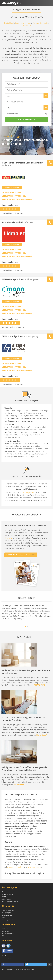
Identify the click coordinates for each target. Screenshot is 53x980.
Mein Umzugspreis (26, 120)
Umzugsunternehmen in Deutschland (12, 976)
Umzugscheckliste (7, 921)
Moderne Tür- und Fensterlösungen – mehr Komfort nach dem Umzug (26, 678)
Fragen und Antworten (8, 917)
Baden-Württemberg (23, 23)
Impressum (5, 935)
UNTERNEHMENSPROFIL (12, 192)
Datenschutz (5, 937)
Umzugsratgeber (29, 492)
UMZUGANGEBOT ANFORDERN (14, 196)
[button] (13, 971)
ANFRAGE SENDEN (12, 187)
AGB (3, 942)
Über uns (4, 898)
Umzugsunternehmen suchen (10, 908)
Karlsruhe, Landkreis (40, 23)
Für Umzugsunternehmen (9, 926)
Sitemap (4, 962)
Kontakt (4, 924)
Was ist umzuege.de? (8, 901)
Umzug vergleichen (29, 976)
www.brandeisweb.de (15, 873)
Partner (4, 903)
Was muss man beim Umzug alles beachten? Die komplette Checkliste (24, 725)
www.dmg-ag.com (34, 873)
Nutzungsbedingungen (8, 940)
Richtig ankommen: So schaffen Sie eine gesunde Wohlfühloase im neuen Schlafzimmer (24, 775)
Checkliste (8, 538)
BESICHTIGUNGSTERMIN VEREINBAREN (17, 200)
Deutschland (9, 23)
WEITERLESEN (39, 691)
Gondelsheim (26, 26)
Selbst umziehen (6, 905)
